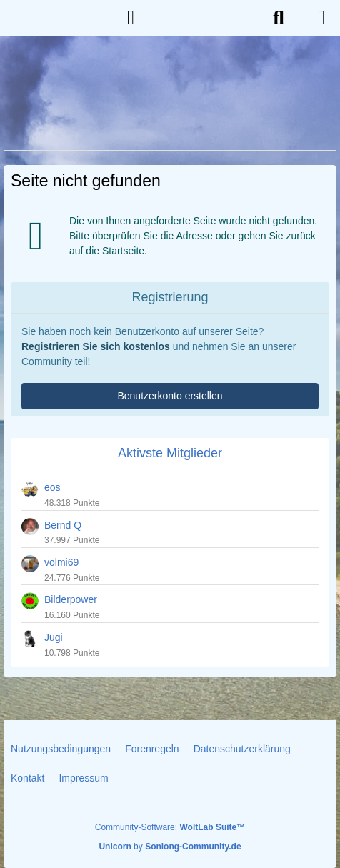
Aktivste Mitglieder (170, 453)
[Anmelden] (131, 18)
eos (52, 487)
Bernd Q (63, 525)
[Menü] (321, 18)
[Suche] (279, 18)
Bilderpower (71, 599)
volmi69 (61, 562)
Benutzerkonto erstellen (170, 396)
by (170, 847)
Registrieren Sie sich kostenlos (96, 346)
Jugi (54, 637)
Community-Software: (170, 827)
